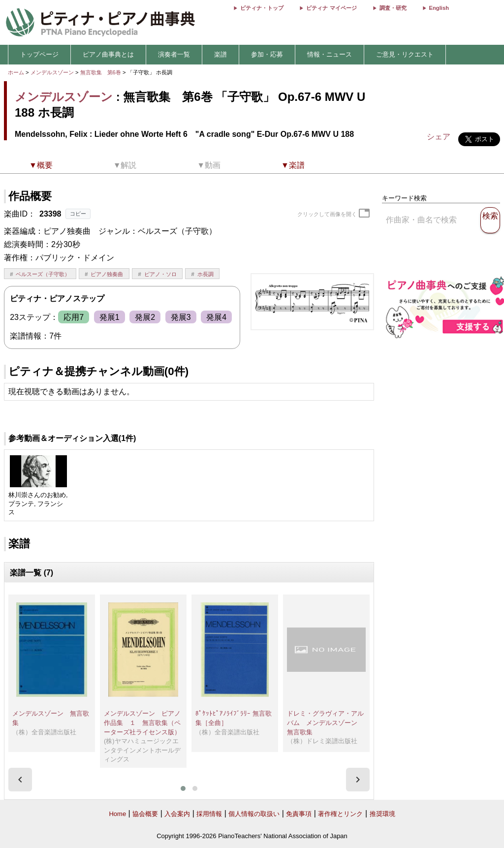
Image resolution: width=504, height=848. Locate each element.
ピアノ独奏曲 (107, 274)
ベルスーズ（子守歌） (43, 274)
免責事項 (299, 814)
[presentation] (20, 780)
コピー (78, 214)
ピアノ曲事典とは (108, 54)
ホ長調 (205, 274)
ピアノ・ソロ (160, 274)
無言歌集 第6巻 (101, 72)
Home (117, 814)
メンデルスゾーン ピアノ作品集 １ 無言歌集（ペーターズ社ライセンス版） (142, 722)
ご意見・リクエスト (405, 54)
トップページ (39, 54)
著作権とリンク (340, 814)
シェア (439, 137)
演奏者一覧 (174, 54)
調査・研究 (393, 8)
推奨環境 (382, 814)
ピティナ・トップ (262, 8)
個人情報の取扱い (254, 814)
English (439, 8)
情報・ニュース (330, 54)
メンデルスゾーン (52, 72)
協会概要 (145, 814)
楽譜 (220, 54)
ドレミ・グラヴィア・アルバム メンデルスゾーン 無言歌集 (325, 722)
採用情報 (209, 814)
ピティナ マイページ (331, 8)
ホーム (16, 72)
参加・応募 (267, 54)
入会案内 (177, 814)
